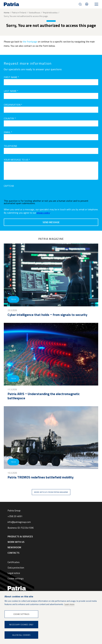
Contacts (87, 4)
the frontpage (30, 42)
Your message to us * (17, 160)
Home (7, 13)
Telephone (10, 146)
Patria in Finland (19, 12)
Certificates (14, 562)
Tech (13, 299)
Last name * (11, 91)
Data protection (16, 568)
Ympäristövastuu (50, 12)
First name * (11, 77)
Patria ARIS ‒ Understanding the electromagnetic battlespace (44, 396)
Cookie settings (16, 578)
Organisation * (13, 105)
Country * (10, 118)
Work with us (16, 542)
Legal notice (14, 573)
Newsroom (14, 547)
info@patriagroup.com (19, 522)
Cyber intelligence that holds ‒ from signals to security (47, 315)
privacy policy (43, 213)
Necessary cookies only (21, 625)
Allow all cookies (21, 635)
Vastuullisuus (34, 12)
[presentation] (27, 194)
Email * (8, 132)
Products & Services (20, 536)
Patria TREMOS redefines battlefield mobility (41, 477)
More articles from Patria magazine (51, 492)
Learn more (69, 604)
